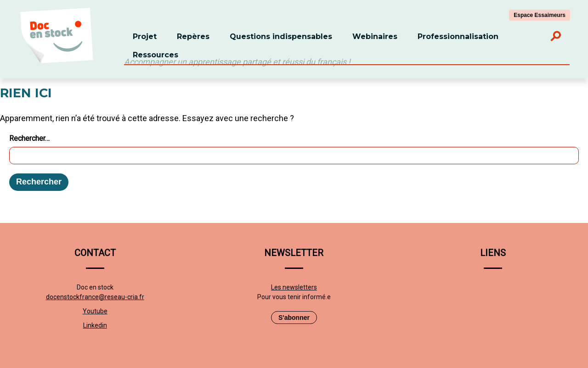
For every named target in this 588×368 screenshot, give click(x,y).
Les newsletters (294, 287)
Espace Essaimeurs (540, 15)
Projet (145, 36)
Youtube (95, 311)
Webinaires (375, 36)
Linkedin (95, 325)
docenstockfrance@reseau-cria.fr (95, 297)
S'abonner (294, 318)
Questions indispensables (281, 36)
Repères (193, 36)
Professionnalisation (458, 36)
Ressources (155, 55)
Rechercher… (29, 138)
